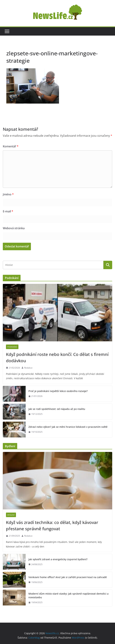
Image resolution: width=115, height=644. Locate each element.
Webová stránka (14, 228)
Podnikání (12, 347)
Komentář (11, 146)
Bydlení (11, 515)
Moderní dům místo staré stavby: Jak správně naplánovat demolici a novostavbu (68, 595)
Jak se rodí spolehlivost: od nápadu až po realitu (57, 409)
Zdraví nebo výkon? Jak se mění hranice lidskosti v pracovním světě (68, 427)
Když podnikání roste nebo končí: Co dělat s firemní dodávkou (57, 357)
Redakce (28, 368)
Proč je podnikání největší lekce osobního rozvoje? (58, 391)
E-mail (8, 211)
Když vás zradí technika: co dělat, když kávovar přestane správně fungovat (52, 525)
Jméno (8, 194)
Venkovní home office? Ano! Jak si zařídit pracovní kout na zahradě (68, 577)
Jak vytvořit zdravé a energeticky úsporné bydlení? (58, 559)
